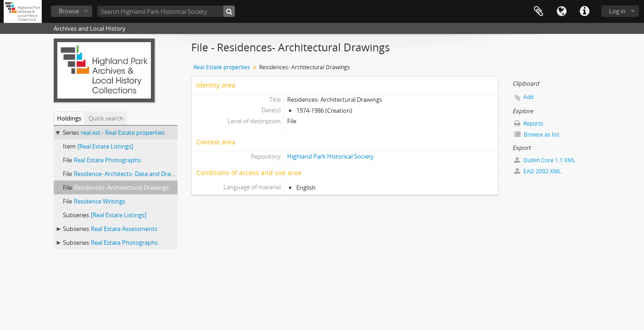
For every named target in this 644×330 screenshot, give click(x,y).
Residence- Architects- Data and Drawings (130, 174)
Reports (529, 124)
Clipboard (539, 11)
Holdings (69, 118)
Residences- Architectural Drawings (121, 187)
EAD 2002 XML (538, 171)
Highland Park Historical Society (330, 156)
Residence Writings (100, 201)
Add (528, 97)
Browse (69, 11)
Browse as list (537, 135)
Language (561, 11)
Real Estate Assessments (124, 229)
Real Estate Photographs (107, 160)
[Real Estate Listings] (105, 146)
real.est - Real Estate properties (123, 132)
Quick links (584, 11)
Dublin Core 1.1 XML (545, 160)
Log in (617, 11)
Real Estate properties (222, 67)
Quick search (106, 118)
